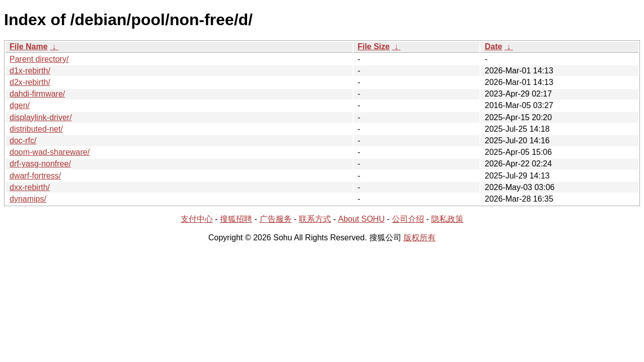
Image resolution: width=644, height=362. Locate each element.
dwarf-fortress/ (35, 176)
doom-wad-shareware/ (50, 152)
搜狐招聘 (236, 219)
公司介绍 (408, 219)
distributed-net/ (36, 129)
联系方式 (315, 219)
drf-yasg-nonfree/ (40, 164)
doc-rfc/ (23, 141)
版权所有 (420, 238)
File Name (29, 47)
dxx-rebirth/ (30, 187)
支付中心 (197, 219)
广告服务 (276, 219)
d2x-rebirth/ (30, 82)
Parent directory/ (39, 59)
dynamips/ (28, 199)
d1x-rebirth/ (30, 71)
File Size (374, 47)
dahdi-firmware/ (37, 94)
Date (493, 47)
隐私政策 (447, 219)
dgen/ (20, 105)
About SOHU (361, 219)
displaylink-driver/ (41, 117)
